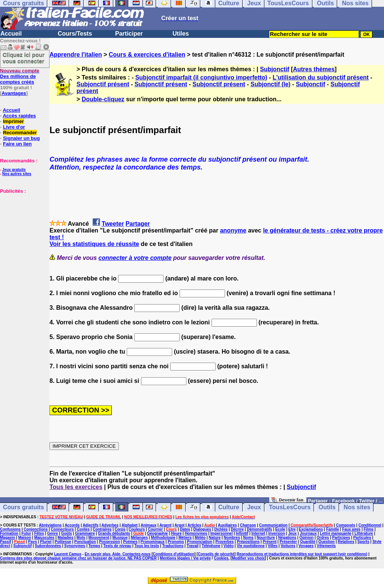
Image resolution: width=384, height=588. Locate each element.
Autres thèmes (314, 69)
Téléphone (211, 546)
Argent (165, 525)
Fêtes (39, 533)
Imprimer (13, 121)
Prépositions (248, 542)
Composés (346, 525)
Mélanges (139, 538)
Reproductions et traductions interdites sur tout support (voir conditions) (302, 554)
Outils (327, 507)
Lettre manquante (336, 533)
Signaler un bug (21, 138)
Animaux (148, 525)
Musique (120, 538)
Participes (341, 538)
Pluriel (46, 542)
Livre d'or (14, 127)
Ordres (323, 538)
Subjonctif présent (103, 84)
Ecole (280, 529)
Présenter (288, 542)
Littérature (364, 533)
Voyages (306, 546)
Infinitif (242, 533)
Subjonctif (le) (271, 84)
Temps (94, 546)
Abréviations (50, 525)
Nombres (232, 538)
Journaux (308, 533)
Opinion (306, 538)
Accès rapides (19, 116)
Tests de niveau (117, 546)
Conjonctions (36, 529)
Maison (24, 538)
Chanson (248, 525)
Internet (259, 533)
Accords (72, 525)
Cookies (221, 558)
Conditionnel (370, 525)
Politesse (63, 542)
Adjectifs (90, 525)
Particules (362, 538)
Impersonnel (221, 533)
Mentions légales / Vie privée (185, 558)
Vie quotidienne (250, 546)
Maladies (65, 538)
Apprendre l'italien (76, 55)
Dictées (221, 529)
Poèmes (130, 542)
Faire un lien (17, 144)
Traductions (173, 546)
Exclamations (311, 529)
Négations (287, 538)
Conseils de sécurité (216, 554)
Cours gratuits (23, 507)
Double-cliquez (103, 99)
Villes (273, 546)
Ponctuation (85, 542)
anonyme (233, 230)
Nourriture (266, 538)
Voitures (288, 546)
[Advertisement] (22, 231)
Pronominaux (153, 542)
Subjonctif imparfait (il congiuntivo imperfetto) (201, 77)
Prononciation (200, 542)
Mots (81, 538)
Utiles (181, 34)
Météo (200, 538)
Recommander (20, 133)
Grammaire (85, 533)
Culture (229, 507)
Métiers (185, 538)
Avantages (14, 93)
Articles (194, 525)
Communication (273, 525)
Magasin (7, 538)
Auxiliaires (227, 525)
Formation (9, 533)
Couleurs (137, 529)
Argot (179, 525)
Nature (215, 538)
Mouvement (99, 538)
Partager (138, 224)
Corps (120, 529)
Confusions (10, 529)
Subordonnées (48, 546)
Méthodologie (163, 538)
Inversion (277, 533)
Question (326, 542)
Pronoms (176, 542)
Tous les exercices (76, 487)
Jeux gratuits (14, 170)
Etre (292, 529)
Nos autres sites (17, 174)
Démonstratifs (259, 529)
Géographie (157, 533)
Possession (109, 542)
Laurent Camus (68, 554)
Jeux (254, 507)
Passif (5, 542)
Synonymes (75, 546)
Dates (185, 529)
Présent (270, 542)
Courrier (155, 529)
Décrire (237, 529)
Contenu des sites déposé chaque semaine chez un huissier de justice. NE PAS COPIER (78, 558)
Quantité (308, 542)
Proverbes (224, 542)
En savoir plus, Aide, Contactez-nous (118, 554)
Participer (129, 34)
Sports (363, 542)
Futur (26, 533)
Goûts (67, 533)
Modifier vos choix (248, 558)
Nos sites (357, 507)
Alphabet (130, 525)
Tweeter (113, 224)
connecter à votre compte (135, 258)
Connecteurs (62, 529)
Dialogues (202, 529)
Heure (176, 533)
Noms (248, 538)
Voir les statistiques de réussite (94, 244)
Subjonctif (274, 69)
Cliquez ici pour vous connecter (24, 58)
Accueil (11, 34)
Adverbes (110, 525)
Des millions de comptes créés (20, 76)
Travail (193, 546)
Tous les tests (147, 546)
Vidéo (229, 546)
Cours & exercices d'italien (147, 55)
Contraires (102, 529)
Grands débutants (114, 533)
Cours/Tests (75, 34)
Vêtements (326, 546)
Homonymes (196, 533)
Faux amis (351, 529)
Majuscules (44, 538)
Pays (32, 542)
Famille (333, 529)
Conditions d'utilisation (174, 554)
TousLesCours (290, 507)
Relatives (346, 542)
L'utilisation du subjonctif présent (321, 77)
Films (369, 529)
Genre (53, 533)
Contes (83, 529)
